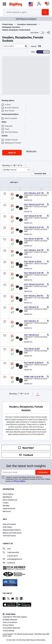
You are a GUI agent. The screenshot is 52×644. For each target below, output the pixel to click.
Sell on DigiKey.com (10, 500)
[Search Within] (13, 46)
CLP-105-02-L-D (31, 321)
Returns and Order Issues (12, 533)
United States (9, 614)
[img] (16, 5)
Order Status (7, 527)
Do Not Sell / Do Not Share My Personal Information (26, 640)
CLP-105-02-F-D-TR (33, 216)
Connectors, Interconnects (27, 24)
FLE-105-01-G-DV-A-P (34, 363)
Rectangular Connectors (11, 27)
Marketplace (7, 497)
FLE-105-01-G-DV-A (33, 262)
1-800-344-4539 (11, 553)
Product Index (7, 24)
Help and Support (9, 524)
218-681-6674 (10, 556)
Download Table (40, 174)
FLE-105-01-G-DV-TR (33, 239)
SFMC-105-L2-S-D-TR (34, 377)
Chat (7, 549)
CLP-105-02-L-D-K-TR (34, 250)
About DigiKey (8, 494)
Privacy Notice (19, 481)
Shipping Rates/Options (12, 530)
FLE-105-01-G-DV (32, 349)
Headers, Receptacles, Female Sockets (16, 30)
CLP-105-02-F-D (31, 307)
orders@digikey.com (12, 559)
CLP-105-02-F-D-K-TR (34, 273)
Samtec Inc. (28, 200)
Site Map (6, 506)
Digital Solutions (9, 509)
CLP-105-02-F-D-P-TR (34, 227)
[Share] (48, 33)
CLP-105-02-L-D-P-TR (34, 193)
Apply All (12, 153)
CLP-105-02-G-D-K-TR (34, 284)
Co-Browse (9, 563)
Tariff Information (9, 536)
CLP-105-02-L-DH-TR (33, 296)
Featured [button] (10, 170)
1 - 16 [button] (13, 165)
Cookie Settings (9, 631)
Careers (6, 503)
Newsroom (7, 511)
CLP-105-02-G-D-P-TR (34, 205)
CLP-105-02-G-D (31, 335)
